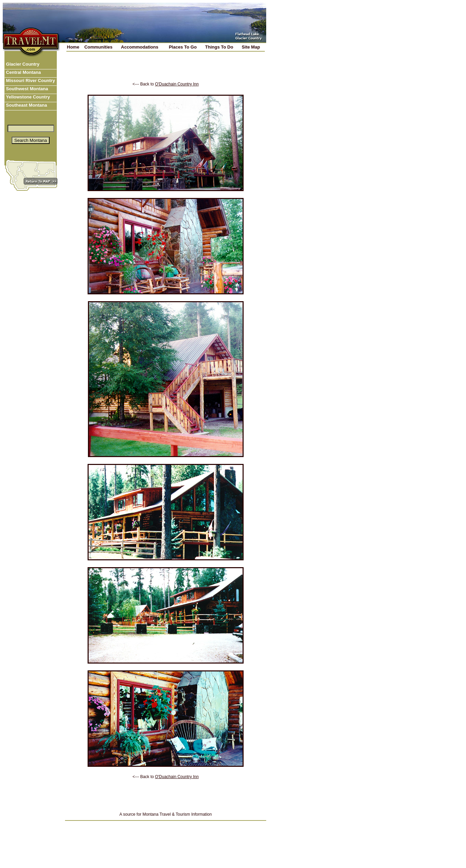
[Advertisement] (166, 71)
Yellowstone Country (27, 97)
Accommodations (140, 47)
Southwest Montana (26, 89)
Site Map (251, 47)
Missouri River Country (30, 81)
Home (73, 47)
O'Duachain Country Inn (177, 84)
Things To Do (219, 47)
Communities (98, 47)
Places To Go (183, 47)
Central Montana (23, 72)
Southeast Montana (26, 105)
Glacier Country (22, 64)
